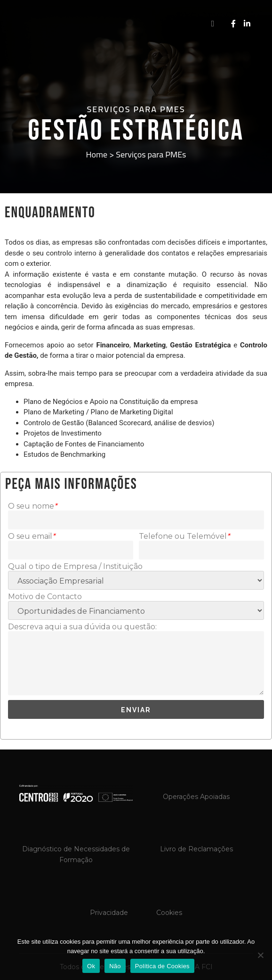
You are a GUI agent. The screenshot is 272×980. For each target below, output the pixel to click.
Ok (91, 966)
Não (115, 966)
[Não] (260, 955)
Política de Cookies (162, 966)
